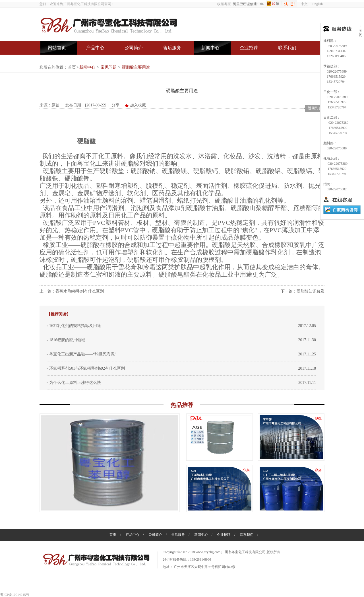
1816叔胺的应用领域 (67, 340)
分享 (115, 105)
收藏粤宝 (224, 4)
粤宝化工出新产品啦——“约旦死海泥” (83, 354)
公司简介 (134, 48)
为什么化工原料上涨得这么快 (75, 383)
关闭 (361, 30)
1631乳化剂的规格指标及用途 (75, 326)
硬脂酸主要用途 (136, 67)
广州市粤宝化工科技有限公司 (243, 552)
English (318, 4)
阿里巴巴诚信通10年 (265, 4)
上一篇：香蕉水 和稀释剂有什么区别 (72, 291)
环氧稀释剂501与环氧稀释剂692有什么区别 (87, 368)
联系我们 (287, 48)
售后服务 (172, 48)
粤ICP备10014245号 (15, 595)
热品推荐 (182, 405)
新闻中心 (210, 48)
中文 (304, 4)
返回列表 (315, 108)
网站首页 (57, 48)
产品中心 (95, 48)
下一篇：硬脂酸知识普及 (303, 291)
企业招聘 (249, 48)
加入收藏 (138, 105)
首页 (72, 67)
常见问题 (109, 67)
